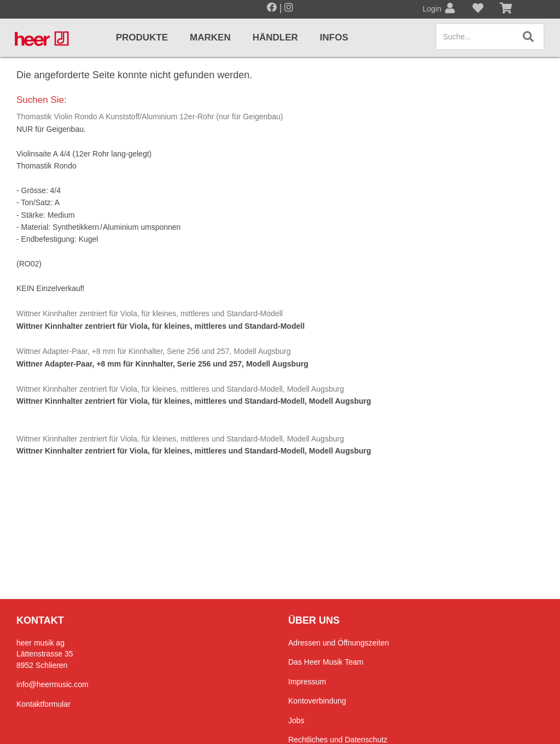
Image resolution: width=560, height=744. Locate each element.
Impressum (307, 682)
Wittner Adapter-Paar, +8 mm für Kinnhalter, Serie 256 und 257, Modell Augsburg (154, 351)
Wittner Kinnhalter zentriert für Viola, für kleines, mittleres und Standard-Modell (150, 313)
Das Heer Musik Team (326, 662)
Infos (334, 37)
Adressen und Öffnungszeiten (339, 643)
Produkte (142, 37)
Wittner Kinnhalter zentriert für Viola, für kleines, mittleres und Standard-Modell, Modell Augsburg (180, 389)
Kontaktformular (43, 704)
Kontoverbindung (317, 701)
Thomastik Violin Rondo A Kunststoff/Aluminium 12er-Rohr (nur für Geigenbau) (150, 117)
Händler (275, 37)
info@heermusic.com (52, 684)
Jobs (296, 720)
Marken (210, 37)
